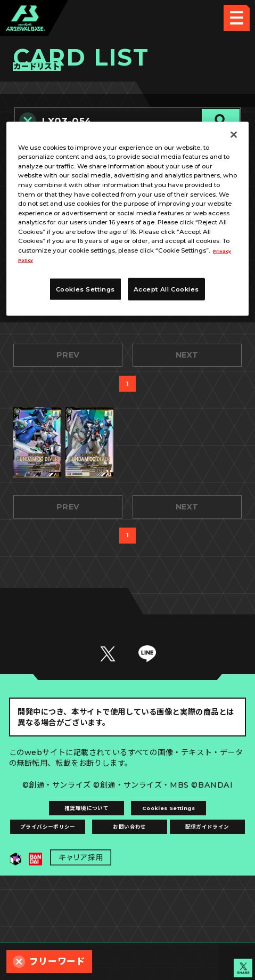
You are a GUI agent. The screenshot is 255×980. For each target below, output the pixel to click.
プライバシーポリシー (68, 896)
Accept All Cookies (167, 289)
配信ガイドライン (127, 924)
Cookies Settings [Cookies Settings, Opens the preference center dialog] (85, 289)
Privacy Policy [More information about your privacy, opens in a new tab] (75, 260)
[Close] (234, 134)
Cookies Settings (187, 869)
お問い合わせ (187, 896)
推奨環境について (68, 869)
